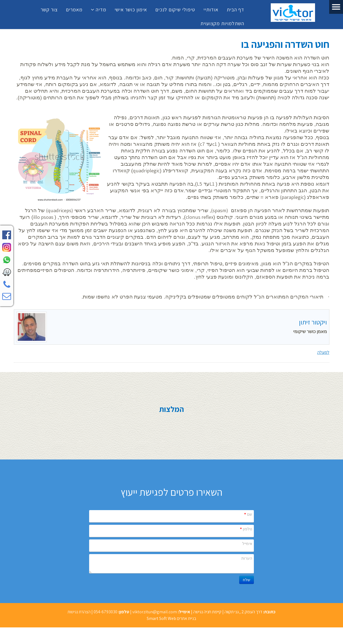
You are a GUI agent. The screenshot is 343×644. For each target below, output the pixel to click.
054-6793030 (105, 612)
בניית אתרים (187, 618)
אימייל (247, 544)
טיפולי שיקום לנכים (175, 10)
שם (248, 514)
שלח (247, 580)
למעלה (323, 352)
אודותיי (211, 10)
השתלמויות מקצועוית (222, 23)
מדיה (101, 10)
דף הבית (235, 10)
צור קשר (49, 10)
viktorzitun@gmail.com (155, 612)
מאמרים (74, 10)
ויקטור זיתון (313, 322)
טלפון (246, 529)
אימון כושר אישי (131, 10)
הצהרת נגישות (79, 612)
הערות (247, 558)
